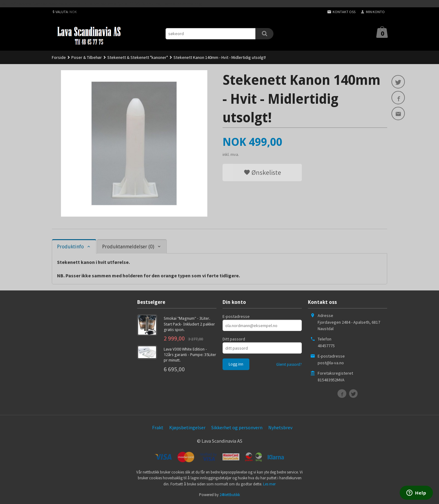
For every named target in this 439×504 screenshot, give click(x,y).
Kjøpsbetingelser (187, 427)
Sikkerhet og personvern (237, 427)
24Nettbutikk (230, 495)
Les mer (269, 484)
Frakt (158, 427)
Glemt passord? (289, 364)
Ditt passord (234, 339)
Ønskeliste (262, 172)
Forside (59, 57)
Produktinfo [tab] (70, 247)
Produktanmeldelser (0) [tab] (128, 247)
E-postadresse (236, 316)
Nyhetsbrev (280, 427)
